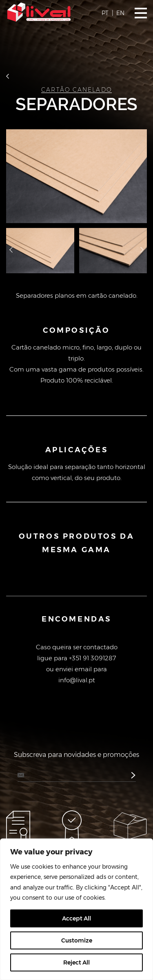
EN (120, 13)
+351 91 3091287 (92, 658)
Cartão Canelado (76, 90)
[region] (76, 909)
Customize (77, 940)
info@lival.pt (77, 680)
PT (105, 13)
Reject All (76, 962)
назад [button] (11, 251)
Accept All (76, 918)
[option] (76, 176)
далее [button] (142, 251)
